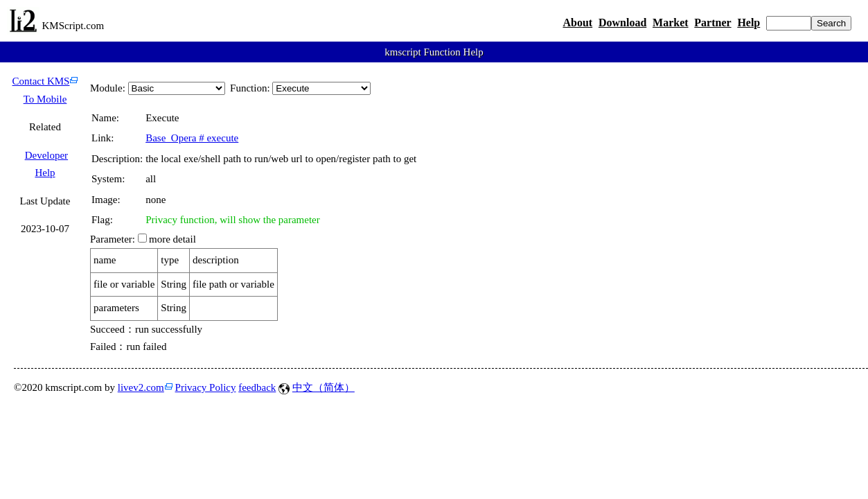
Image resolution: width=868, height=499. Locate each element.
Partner (712, 23)
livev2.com (141, 387)
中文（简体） (324, 387)
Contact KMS (41, 81)
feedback (257, 387)
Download (622, 23)
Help (749, 23)
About (577, 23)
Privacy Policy (206, 387)
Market (671, 23)
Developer (46, 155)
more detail (172, 239)
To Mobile (45, 99)
